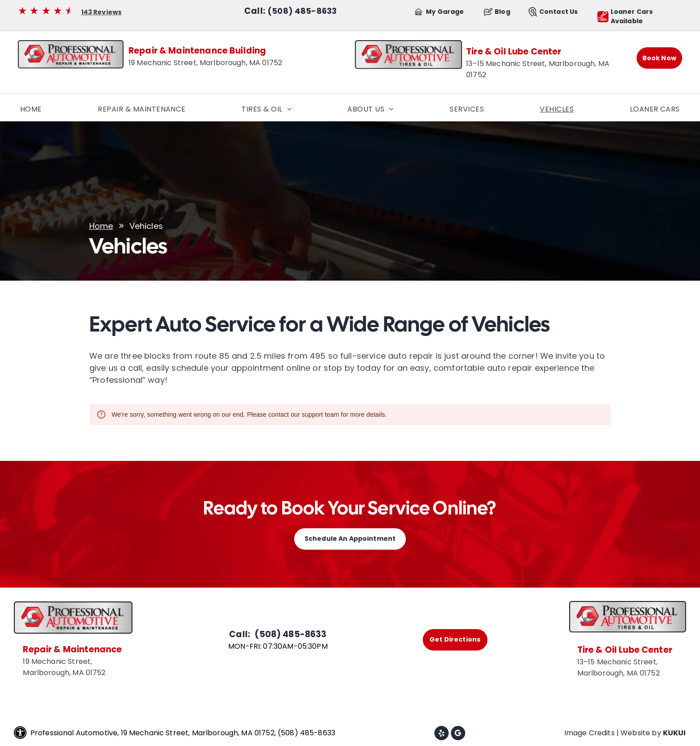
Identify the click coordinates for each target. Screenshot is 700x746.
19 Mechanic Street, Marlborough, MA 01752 (205, 63)
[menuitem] (31, 109)
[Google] (458, 734)
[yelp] (442, 734)
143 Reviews (102, 12)
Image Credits (590, 733)
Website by (641, 733)
